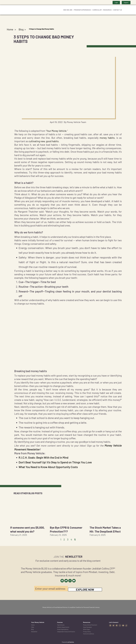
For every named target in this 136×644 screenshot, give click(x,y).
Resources (107, 10)
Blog (21, 29)
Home (10, 29)
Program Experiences (82, 10)
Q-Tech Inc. (71, 642)
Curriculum (97, 10)
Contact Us (118, 10)
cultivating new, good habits (44, 141)
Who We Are (68, 10)
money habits (107, 138)
